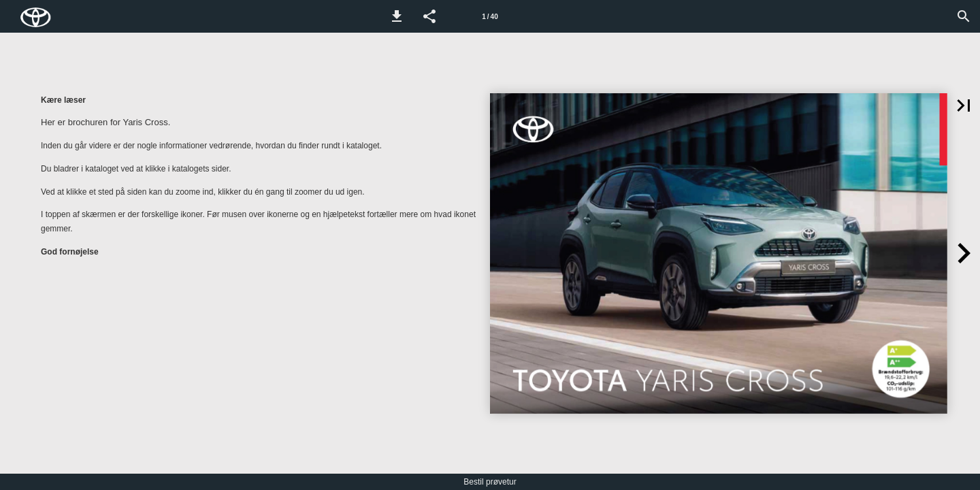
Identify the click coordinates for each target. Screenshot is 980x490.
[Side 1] (490, 16)
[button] (397, 16)
